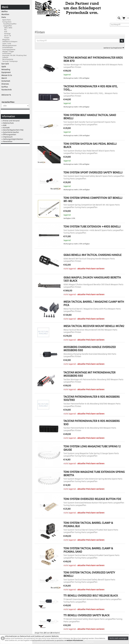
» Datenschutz (8, 123)
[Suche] (122, 41)
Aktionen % (6, 95)
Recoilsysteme (7, 59)
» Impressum (7, 137)
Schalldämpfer (7, 47)
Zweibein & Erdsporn (9, 42)
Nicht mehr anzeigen (118, 638)
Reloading (6, 70)
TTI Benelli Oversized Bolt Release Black (91, 596)
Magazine (6, 40)
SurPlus (5, 87)
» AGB (4, 125)
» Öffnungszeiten (9, 135)
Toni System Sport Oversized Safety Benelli (93, 173)
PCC (4, 30)
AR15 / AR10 (7, 28)
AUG (4, 32)
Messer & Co (7, 75)
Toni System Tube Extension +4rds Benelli (92, 227)
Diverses (5, 84)
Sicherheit (6, 81)
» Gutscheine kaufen (10, 132)
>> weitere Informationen (74, 640)
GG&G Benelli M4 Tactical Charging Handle (92, 255)
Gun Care (5, 64)
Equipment (6, 72)
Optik (4, 67)
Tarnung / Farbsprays (10, 61)
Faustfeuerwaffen (9, 24)
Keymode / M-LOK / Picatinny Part (14, 55)
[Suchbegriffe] (78, 41)
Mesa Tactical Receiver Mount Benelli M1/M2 (94, 326)
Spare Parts (6, 20)
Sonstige (6, 34)
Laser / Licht (6, 44)
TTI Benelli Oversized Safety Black (86, 615)
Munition (5, 14)
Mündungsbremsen (9, 45)
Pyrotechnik (7, 90)
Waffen (5, 12)
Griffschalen (6, 53)
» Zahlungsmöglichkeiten (12, 139)
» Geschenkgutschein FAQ (12, 130)
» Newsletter (7, 141)
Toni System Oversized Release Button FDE (92, 499)
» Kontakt (6, 128)
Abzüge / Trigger (8, 51)
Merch (4, 78)
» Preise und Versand (10, 121)
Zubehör (5, 57)
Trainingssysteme (8, 50)
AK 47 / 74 (6, 36)
